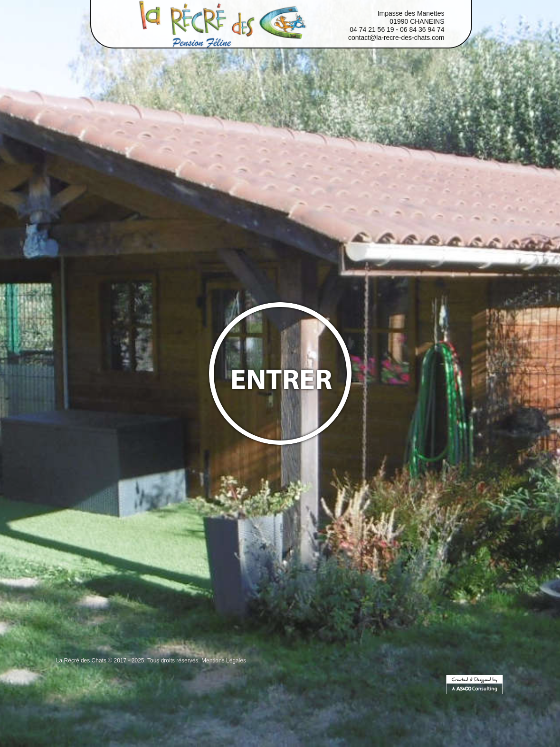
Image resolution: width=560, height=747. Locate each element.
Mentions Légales (224, 661)
